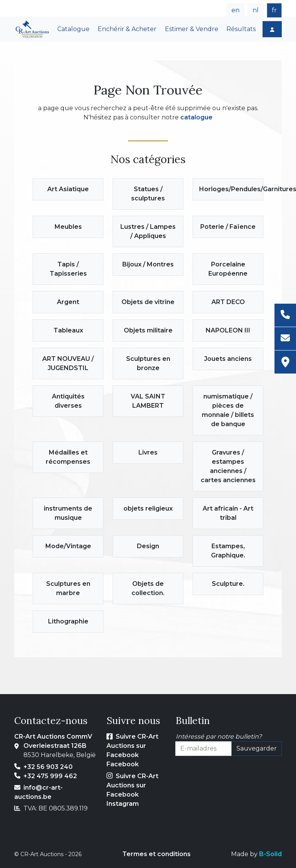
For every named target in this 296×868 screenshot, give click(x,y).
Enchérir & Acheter (127, 29)
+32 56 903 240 (48, 767)
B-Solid (270, 854)
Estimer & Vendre (192, 29)
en (235, 10)
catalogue (196, 117)
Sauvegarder (257, 748)
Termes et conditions (156, 854)
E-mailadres (194, 760)
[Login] (272, 29)
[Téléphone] (285, 315)
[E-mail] (285, 339)
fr (274, 10)
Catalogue (73, 29)
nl (256, 10)
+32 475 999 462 (50, 776)
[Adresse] (285, 362)
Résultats (241, 29)
